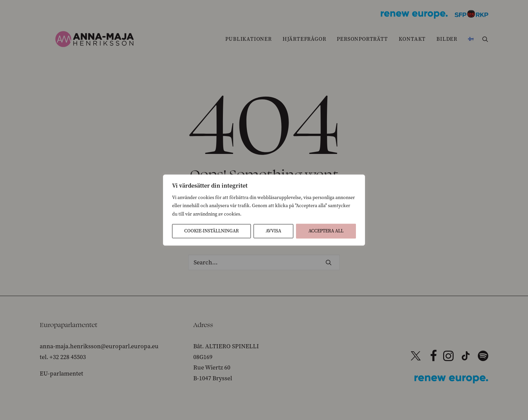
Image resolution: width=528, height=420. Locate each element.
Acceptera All (326, 231)
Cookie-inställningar (211, 231)
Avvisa (273, 231)
